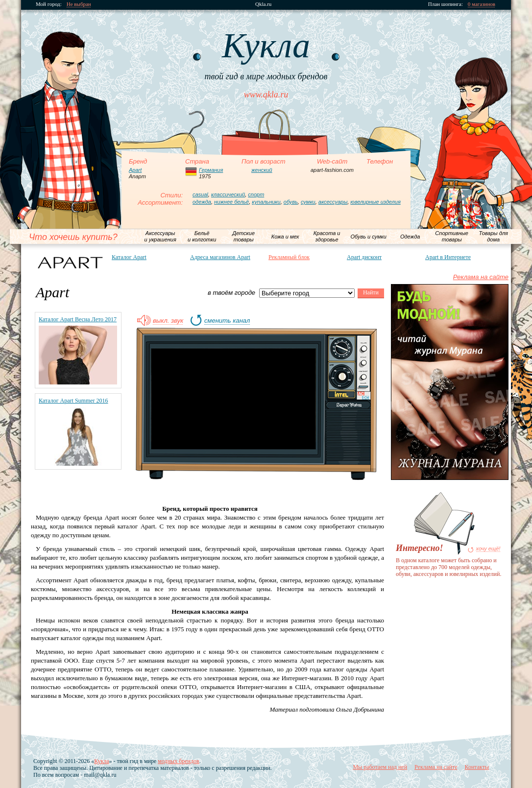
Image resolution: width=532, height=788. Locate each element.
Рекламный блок (289, 257)
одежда (202, 202)
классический (228, 194)
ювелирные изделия (375, 202)
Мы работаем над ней (380, 767)
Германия (211, 170)
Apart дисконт (364, 257)
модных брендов (178, 761)
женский (262, 170)
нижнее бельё (231, 202)
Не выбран (79, 4)
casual (200, 194)
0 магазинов (482, 4)
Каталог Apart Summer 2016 (73, 401)
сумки (308, 202)
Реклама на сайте (481, 277)
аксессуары (333, 202)
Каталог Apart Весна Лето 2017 (78, 319)
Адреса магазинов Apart (220, 257)
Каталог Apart (129, 257)
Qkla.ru (263, 4)
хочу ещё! (488, 549)
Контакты (477, 767)
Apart (135, 170)
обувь (291, 202)
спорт (256, 194)
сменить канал (227, 321)
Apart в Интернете (448, 257)
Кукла (101, 761)
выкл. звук (168, 321)
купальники (266, 202)
